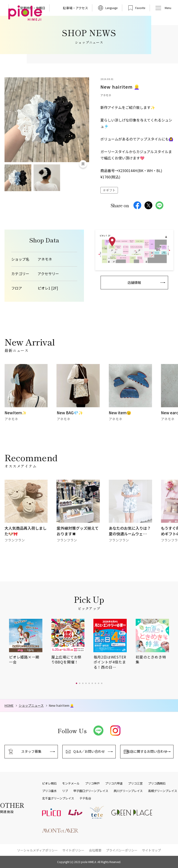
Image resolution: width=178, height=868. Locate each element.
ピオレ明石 (49, 783)
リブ (65, 791)
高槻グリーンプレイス (163, 791)
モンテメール (71, 783)
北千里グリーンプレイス (58, 798)
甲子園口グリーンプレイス (91, 791)
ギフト (111, 190)
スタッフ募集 (31, 751)
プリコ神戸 (92, 783)
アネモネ (45, 259)
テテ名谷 (85, 798)
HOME (9, 706)
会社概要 (95, 850)
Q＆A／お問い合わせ (89, 751)
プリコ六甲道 (114, 783)
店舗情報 (134, 282)
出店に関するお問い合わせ (147, 751)
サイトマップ (151, 850)
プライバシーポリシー (122, 850)
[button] (77, 683)
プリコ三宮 (135, 783)
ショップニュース (31, 706)
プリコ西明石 (157, 783)
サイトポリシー (73, 850)
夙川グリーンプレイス (128, 791)
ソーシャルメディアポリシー (37, 850)
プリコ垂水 (49, 791)
